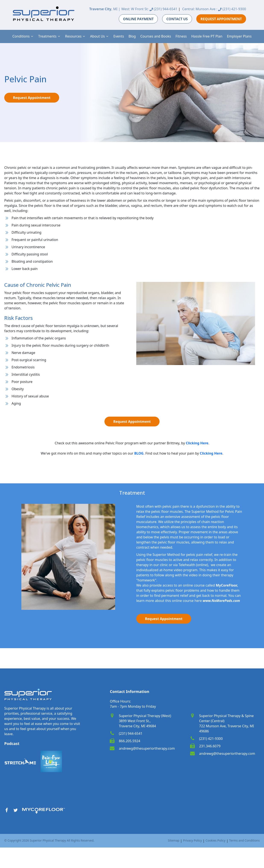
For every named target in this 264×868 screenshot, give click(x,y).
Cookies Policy (215, 840)
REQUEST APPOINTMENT (221, 19)
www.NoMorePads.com (221, 601)
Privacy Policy (192, 840)
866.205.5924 (129, 741)
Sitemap (174, 840)
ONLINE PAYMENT (138, 19)
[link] (197, 443)
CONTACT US (177, 19)
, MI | (105, 9)
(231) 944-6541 (164, 9)
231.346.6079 (210, 746)
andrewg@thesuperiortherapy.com (147, 748)
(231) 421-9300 (232, 9)
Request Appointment (32, 98)
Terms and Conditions (244, 840)
